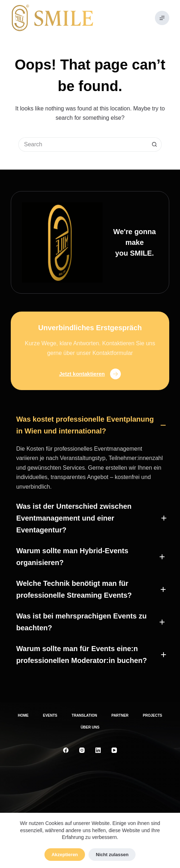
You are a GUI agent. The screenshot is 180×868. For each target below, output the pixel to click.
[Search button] (155, 144)
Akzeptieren (65, 855)
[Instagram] (82, 750)
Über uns (90, 727)
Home (23, 715)
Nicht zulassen (112, 855)
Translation (84, 715)
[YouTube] (114, 750)
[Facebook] (66, 750)
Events (50, 715)
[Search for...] (83, 144)
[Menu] (162, 18)
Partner (120, 715)
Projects (152, 715)
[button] (90, 425)
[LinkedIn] (98, 750)
